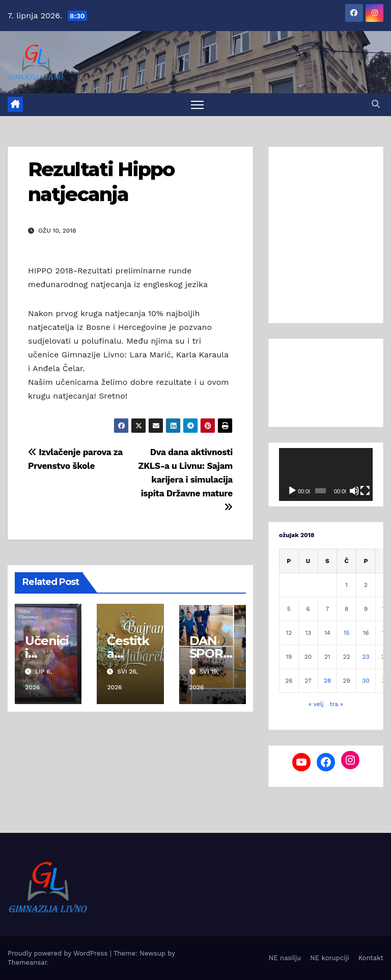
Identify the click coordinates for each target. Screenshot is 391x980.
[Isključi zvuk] (354, 491)
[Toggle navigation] (197, 105)
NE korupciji (329, 958)
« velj (316, 704)
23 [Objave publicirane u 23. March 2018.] (366, 657)
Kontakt (371, 958)
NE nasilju (285, 958)
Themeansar (27, 962)
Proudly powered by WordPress (59, 953)
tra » (337, 704)
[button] (376, 104)
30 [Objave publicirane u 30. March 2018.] (366, 681)
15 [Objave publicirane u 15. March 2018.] (347, 633)
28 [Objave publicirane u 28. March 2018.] (327, 681)
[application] (326, 474)
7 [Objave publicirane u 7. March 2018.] (328, 609)
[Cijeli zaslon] (365, 491)
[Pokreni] (292, 491)
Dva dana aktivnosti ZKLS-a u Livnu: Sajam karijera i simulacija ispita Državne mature (186, 479)
